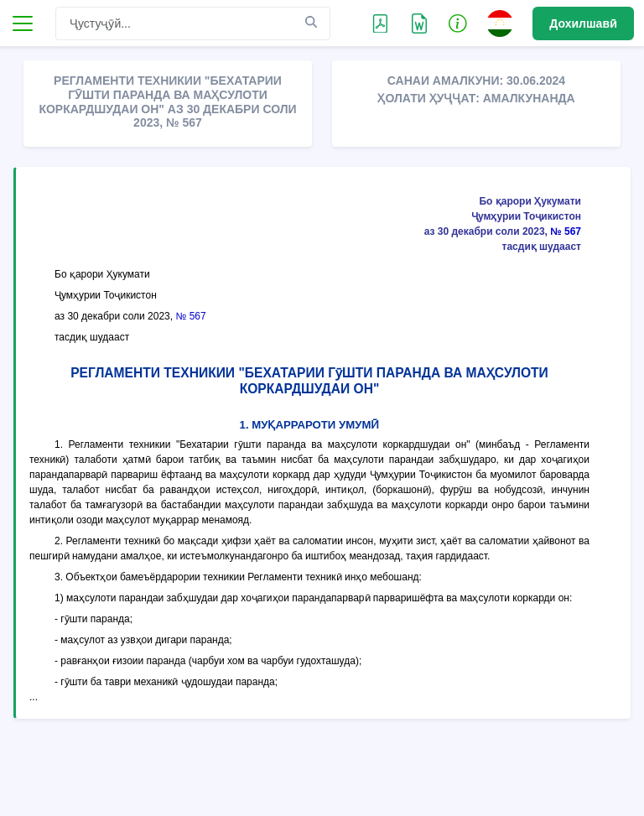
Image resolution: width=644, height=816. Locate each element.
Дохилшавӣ (583, 23)
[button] (458, 23)
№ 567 (566, 231)
